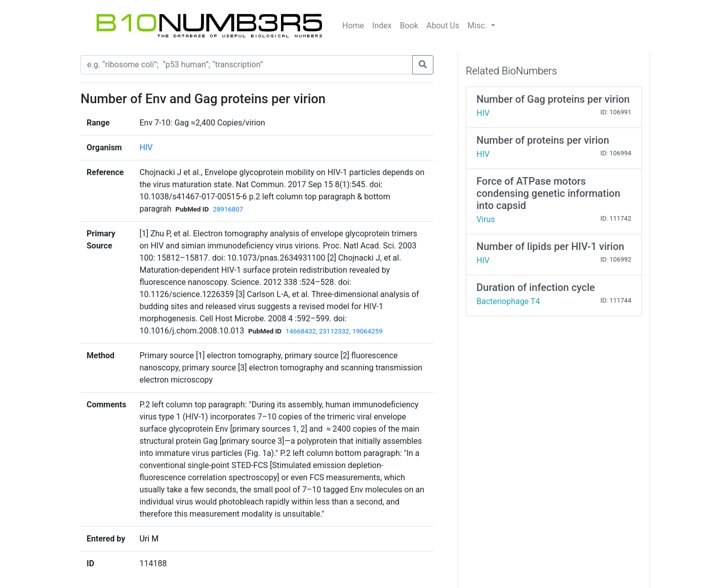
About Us (443, 26)
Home (353, 26)
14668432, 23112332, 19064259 (334, 331)
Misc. (478, 26)
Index (382, 26)
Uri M (149, 539)
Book (409, 26)
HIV (146, 148)
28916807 (228, 209)
